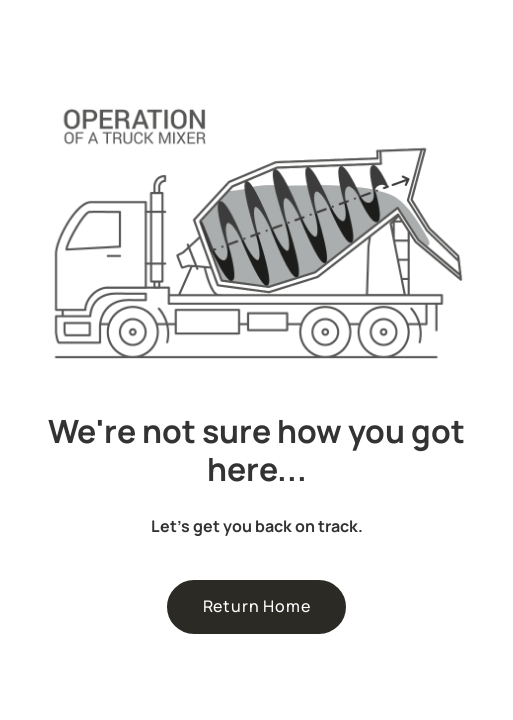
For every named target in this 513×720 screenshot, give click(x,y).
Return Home (257, 606)
